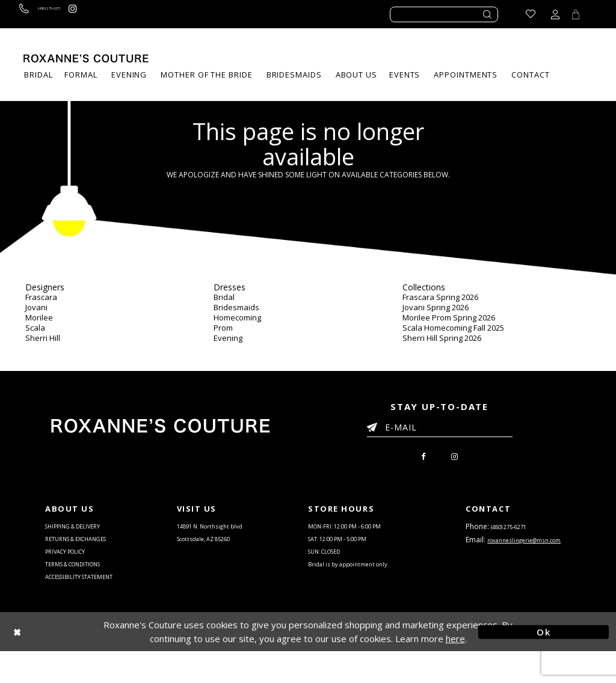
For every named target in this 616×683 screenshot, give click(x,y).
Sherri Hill (43, 338)
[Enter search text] (444, 14)
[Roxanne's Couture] (86, 58)
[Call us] (59, 14)
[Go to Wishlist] (523, 14)
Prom (223, 328)
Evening (228, 338)
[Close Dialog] (72, 663)
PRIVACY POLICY (74, 569)
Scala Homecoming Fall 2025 (453, 328)
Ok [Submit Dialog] (544, 663)
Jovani (36, 307)
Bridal (224, 297)
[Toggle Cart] (572, 14)
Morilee (39, 317)
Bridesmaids (236, 307)
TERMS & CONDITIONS (85, 587)
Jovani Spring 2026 (436, 307)
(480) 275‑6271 (516, 533)
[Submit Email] (374, 425)
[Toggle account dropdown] (547, 14)
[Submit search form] (488, 14)
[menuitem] (405, 75)
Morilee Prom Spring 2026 (449, 317)
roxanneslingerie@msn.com (517, 569)
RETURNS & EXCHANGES (89, 551)
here (455, 670)
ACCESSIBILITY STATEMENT (93, 605)
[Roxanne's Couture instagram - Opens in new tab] (115, 14)
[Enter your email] (440, 429)
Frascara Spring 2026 (440, 297)
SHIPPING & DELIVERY (84, 533)
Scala (35, 328)
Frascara (41, 297)
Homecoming (237, 317)
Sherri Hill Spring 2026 (442, 338)
